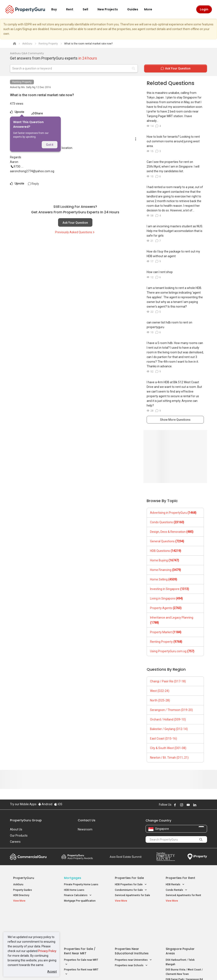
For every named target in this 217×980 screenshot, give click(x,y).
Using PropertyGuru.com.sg (172, 651)
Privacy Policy (47, 951)
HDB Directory (21, 895)
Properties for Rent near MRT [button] (81, 938)
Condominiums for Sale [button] (131, 890)
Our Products (19, 836)
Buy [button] (57, 9)
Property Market (166, 632)
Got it (50, 145)
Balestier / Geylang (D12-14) (169, 729)
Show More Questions (175, 420)
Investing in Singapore (170, 589)
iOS (58, 804)
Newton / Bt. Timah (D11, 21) (169, 758)
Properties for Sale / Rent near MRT (80, 917)
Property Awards (77, 857)
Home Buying (165, 560)
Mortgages (73, 878)
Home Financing (166, 570)
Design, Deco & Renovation (172, 532)
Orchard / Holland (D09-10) (168, 719)
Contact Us (87, 820)
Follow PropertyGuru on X (200, 805)
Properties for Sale (129, 878)
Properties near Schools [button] (131, 931)
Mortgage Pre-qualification (80, 901)
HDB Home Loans (74, 890)
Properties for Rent (180, 878)
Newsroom (85, 829)
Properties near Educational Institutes (132, 917)
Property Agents (166, 608)
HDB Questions (166, 551)
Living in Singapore (166, 598)
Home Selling (164, 579)
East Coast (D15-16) (163, 738)
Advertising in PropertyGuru (173, 513)
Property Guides (23, 890)
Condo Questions (167, 522)
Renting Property (22, 82)
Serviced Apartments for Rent (183, 895)
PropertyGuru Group (26, 820)
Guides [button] (133, 9)
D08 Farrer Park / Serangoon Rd (184, 945)
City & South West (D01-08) (168, 748)
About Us (16, 829)
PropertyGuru (24, 878)
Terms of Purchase (108, 970)
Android (45, 804)
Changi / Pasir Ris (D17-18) (168, 681)
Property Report (166, 857)
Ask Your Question (75, 223)
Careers (15, 842)
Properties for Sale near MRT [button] (81, 928)
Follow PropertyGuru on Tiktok (205, 805)
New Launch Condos (25, 921)
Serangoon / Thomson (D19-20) (171, 710)
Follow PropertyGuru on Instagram (182, 805)
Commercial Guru (28, 857)
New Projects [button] (110, 9)
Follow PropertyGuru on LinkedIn (195, 805)
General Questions (167, 541)
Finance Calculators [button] (78, 895)
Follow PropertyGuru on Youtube (188, 805)
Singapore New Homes (31, 915)
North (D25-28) (160, 700)
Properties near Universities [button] (133, 926)
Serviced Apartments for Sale (132, 895)
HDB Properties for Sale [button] (131, 885)
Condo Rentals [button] (177, 890)
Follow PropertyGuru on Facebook (175, 805)
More (151, 9)
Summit (126, 857)
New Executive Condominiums (31, 927)
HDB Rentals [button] (175, 885)
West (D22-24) (160, 691)
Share (37, 113)
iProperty (197, 857)
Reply (33, 184)
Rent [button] (72, 9)
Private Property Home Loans (81, 884)
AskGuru (18, 884)
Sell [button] (88, 9)
